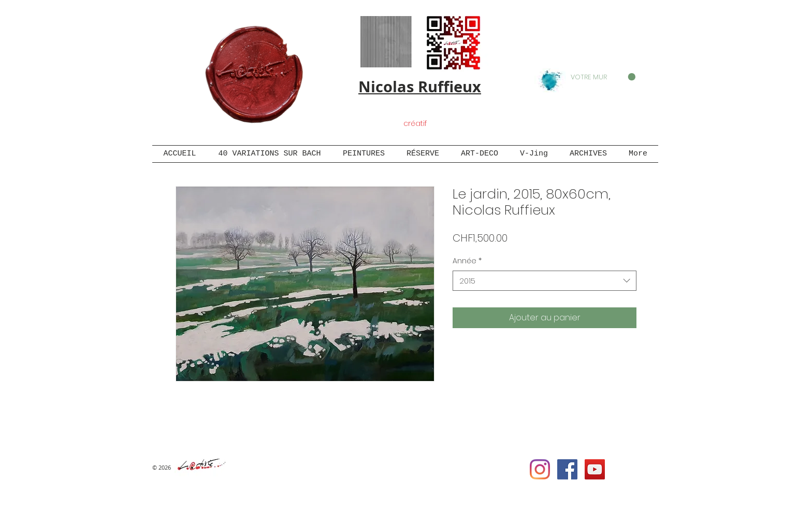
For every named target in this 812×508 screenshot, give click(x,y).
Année (467, 261)
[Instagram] (540, 469)
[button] (603, 77)
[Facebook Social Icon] (567, 469)
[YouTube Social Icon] (595, 469)
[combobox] (545, 281)
